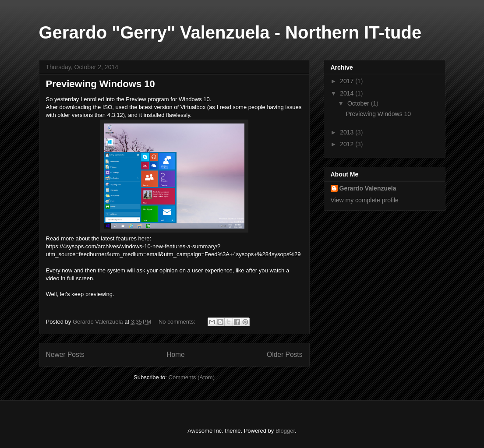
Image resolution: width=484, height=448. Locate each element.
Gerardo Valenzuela (368, 188)
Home (176, 355)
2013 (348, 132)
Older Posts (284, 355)
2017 (348, 81)
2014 (348, 93)
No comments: (178, 322)
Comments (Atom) (192, 377)
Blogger (285, 431)
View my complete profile (365, 200)
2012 (348, 144)
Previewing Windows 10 (101, 84)
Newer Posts (65, 355)
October (359, 103)
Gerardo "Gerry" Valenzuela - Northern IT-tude (230, 32)
